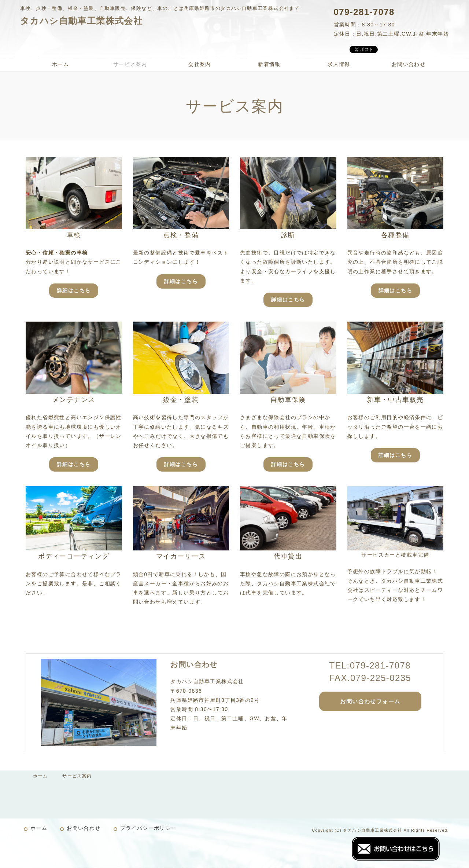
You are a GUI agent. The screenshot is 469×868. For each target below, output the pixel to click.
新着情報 (269, 64)
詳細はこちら (74, 290)
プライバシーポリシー (148, 828)
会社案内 (200, 64)
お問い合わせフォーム (370, 701)
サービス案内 (130, 64)
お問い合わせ (409, 64)
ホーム (60, 64)
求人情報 (339, 64)
